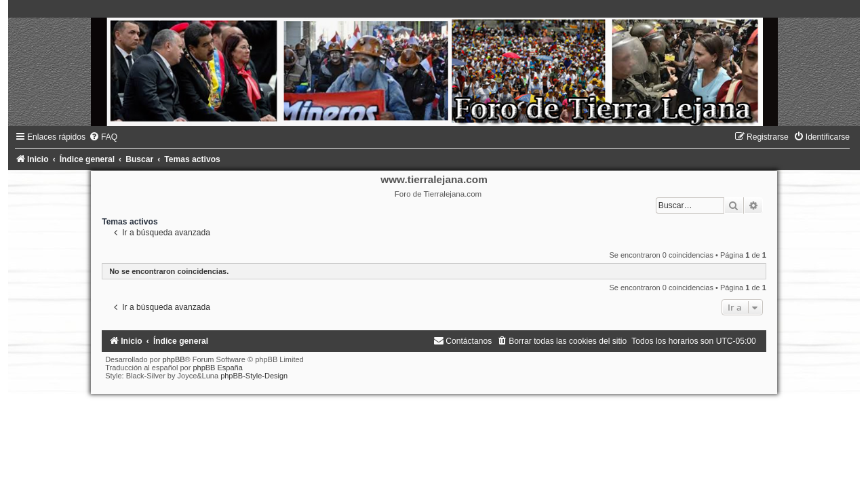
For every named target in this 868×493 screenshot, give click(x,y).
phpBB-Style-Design (254, 376)
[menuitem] (103, 137)
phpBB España (217, 368)
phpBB (174, 359)
